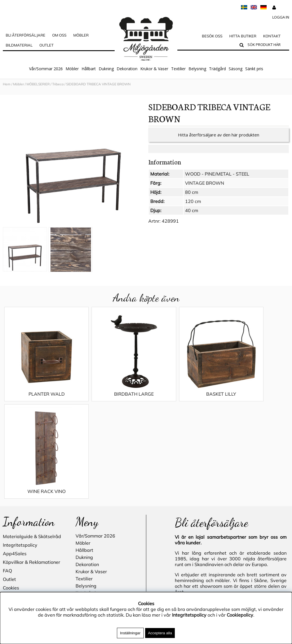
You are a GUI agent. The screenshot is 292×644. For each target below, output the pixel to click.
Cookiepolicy (240, 615)
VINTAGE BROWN (205, 183)
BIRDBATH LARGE (110, 383)
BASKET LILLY (182, 383)
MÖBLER (81, 35)
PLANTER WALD (39, 383)
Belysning (197, 69)
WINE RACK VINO (253, 383)
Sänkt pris (254, 69)
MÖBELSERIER (38, 84)
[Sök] (267, 45)
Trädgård (217, 69)
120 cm (193, 201)
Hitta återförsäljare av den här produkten (219, 135)
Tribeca (58, 84)
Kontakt (272, 36)
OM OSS (59, 35)
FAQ (7, 462)
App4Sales (15, 445)
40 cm (192, 210)
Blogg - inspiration (23, 505)
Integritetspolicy (20, 437)
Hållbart (89, 69)
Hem (7, 84)
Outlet (46, 45)
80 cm (192, 192)
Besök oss (212, 36)
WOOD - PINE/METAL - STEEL (217, 174)
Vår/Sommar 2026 (46, 69)
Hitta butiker (243, 36)
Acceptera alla (160, 633)
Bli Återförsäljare (26, 35)
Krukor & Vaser (154, 69)
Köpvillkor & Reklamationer (32, 454)
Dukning (106, 69)
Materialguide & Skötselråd (32, 428)
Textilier (178, 69)
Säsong (236, 69)
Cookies (11, 480)
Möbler (72, 69)
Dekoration (127, 69)
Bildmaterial (19, 45)
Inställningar (130, 633)
